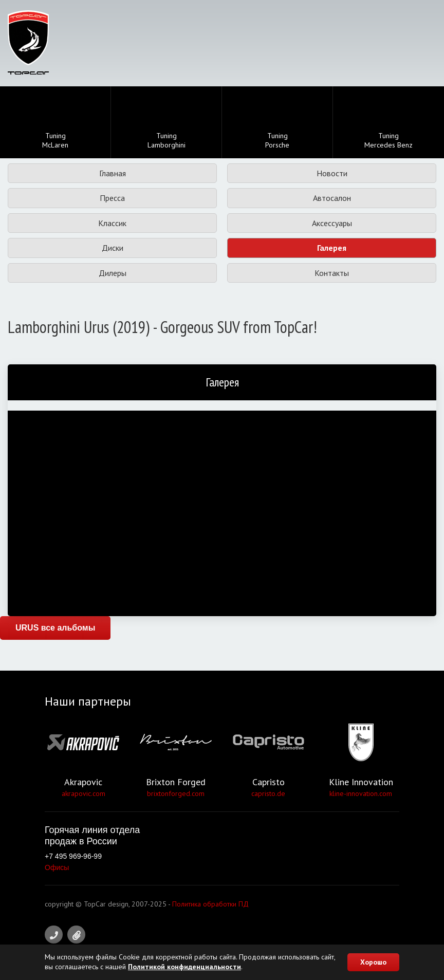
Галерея (332, 248)
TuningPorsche (277, 123)
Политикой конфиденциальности (184, 967)
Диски (113, 248)
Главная (113, 173)
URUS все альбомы (55, 628)
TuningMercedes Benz (388, 123)
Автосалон (332, 198)
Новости (332, 173)
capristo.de (268, 793)
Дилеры (113, 273)
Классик (112, 223)
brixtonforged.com (176, 793)
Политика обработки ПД (210, 904)
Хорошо (373, 962)
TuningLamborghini (166, 123)
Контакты (332, 273)
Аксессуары (332, 223)
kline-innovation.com (361, 793)
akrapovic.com (84, 793)
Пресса (112, 198)
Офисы (57, 867)
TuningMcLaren (55, 123)
